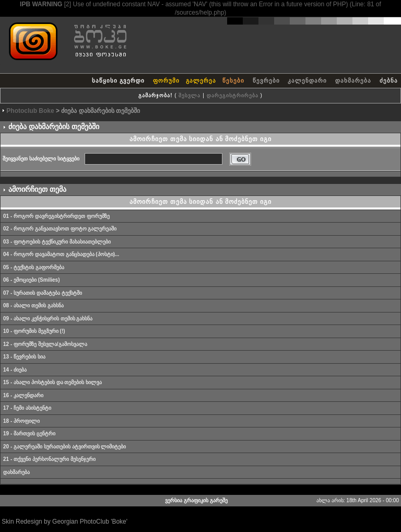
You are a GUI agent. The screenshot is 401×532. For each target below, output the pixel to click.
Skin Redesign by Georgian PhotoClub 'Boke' (64, 522)
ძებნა (389, 80)
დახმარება (353, 80)
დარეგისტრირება (233, 95)
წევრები (266, 80)
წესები (233, 80)
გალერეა (201, 80)
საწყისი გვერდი (118, 80)
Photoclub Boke (30, 111)
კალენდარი (307, 80)
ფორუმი (166, 80)
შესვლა (190, 95)
